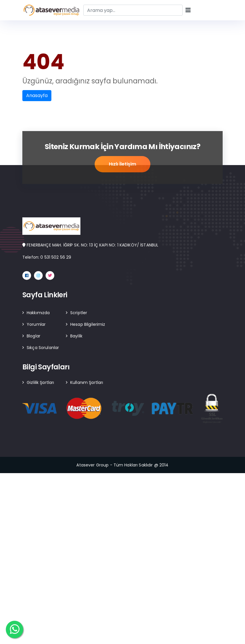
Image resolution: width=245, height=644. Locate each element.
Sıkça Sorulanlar (43, 348)
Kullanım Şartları (87, 382)
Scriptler (79, 313)
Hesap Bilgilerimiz (88, 324)
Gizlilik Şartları (40, 382)
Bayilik (76, 336)
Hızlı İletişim (123, 164)
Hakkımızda (38, 313)
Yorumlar (36, 324)
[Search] (133, 10)
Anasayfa (37, 95)
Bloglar (34, 336)
